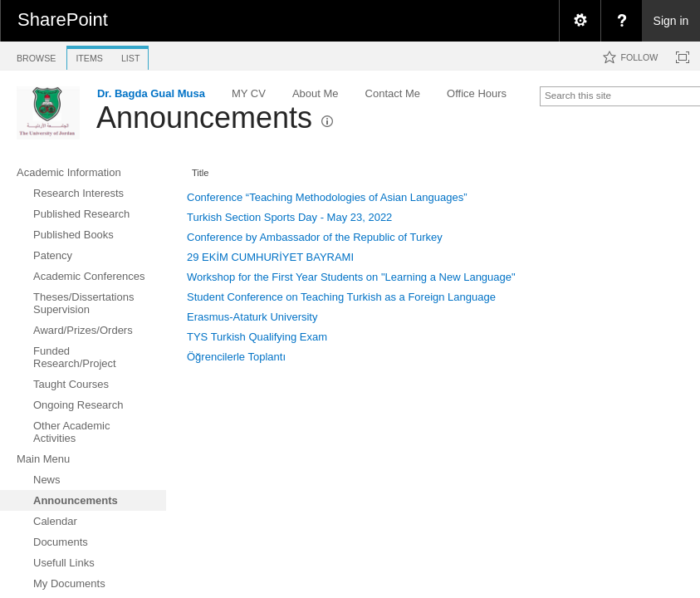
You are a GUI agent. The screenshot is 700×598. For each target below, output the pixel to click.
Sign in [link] (671, 21)
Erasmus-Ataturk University (252, 317)
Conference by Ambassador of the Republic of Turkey (315, 237)
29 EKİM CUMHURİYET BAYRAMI (270, 257)
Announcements (204, 118)
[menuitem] (580, 21)
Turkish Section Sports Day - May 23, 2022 (289, 217)
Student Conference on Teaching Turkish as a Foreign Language (341, 297)
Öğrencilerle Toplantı (236, 357)
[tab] (36, 55)
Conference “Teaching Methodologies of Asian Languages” (327, 197)
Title (200, 173)
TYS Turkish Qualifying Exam (257, 337)
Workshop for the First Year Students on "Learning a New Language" (351, 277)
